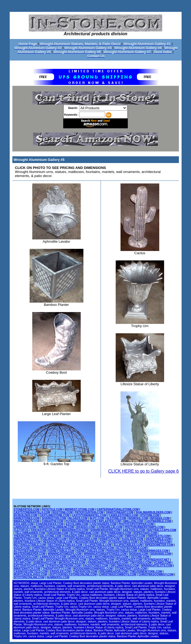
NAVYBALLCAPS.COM (162, 530)
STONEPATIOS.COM (27, 509)
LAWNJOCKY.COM (80, 557)
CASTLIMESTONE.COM (54, 515)
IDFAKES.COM (85, 527)
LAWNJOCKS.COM (26, 557)
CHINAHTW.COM (52, 521)
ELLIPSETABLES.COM (128, 545)
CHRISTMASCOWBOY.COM (156, 574)
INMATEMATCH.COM (27, 569)
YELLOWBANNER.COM (30, 533)
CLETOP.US (21, 530)
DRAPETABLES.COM (27, 542)
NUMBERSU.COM (58, 577)
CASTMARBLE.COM (158, 521)
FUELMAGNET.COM (54, 539)
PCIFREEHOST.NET (157, 560)
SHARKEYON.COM (54, 518)
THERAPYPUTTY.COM (57, 569)
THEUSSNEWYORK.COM (146, 572)
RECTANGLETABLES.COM (65, 545)
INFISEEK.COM (160, 518)
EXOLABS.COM (24, 524)
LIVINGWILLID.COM (110, 527)
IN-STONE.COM (116, 518)
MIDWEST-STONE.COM (79, 509)
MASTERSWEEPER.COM (30, 554)
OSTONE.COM (140, 557)
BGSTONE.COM (63, 512)
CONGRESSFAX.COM (50, 524)
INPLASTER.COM (110, 521)
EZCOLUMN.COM (77, 524)
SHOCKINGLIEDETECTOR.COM (66, 560)
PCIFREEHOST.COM (129, 560)
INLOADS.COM (78, 518)
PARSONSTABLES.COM (122, 551)
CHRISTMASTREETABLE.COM (52, 548)
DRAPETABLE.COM (158, 539)
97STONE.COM (150, 515)
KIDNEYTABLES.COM (90, 551)
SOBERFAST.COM (45, 563)
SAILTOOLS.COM (134, 530)
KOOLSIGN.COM (132, 539)
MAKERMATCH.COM (75, 530)
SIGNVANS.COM (161, 554)
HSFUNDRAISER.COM (83, 539)
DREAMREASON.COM (114, 572)
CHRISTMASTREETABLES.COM (93, 548)
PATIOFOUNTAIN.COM (89, 512)
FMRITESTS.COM (159, 536)
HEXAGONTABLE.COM (57, 542)
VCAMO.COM (162, 563)
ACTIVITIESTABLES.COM (30, 551)
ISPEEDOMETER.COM (159, 545)
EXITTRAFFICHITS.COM (29, 566)
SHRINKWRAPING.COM (105, 530)
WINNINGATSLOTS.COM (157, 566)
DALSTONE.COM (50, 536)
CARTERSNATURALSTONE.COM (118, 509)
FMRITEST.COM (135, 536)
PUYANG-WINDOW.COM (81, 521)
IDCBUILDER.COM (26, 515)
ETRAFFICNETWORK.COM (64, 566)
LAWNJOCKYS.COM (53, 557)
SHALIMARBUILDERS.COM (153, 512)
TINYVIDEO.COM (141, 563)
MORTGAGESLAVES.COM (30, 574)
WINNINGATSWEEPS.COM (65, 554)
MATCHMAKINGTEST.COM (111, 557)
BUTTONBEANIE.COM (85, 533)
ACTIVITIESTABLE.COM (132, 548)
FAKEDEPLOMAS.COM (108, 536)
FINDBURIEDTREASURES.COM (108, 563)
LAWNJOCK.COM (25, 527)
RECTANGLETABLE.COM (30, 545)
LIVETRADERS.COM (103, 524)
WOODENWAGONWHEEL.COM (93, 569)
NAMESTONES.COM (27, 518)
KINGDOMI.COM (58, 533)
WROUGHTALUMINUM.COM (56, 527)
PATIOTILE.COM (52, 509)
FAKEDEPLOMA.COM (77, 536)
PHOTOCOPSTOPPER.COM (136, 524)
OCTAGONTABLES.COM (155, 542)
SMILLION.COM (133, 521)
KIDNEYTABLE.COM (61, 551)
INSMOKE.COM (138, 518)
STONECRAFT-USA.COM (131, 569)
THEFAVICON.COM (85, 572)
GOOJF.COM (22, 548)
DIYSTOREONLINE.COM (29, 577)
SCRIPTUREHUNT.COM (29, 560)
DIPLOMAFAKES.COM (125, 566)
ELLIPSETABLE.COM (98, 545)
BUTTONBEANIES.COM (116, 533)
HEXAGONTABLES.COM (90, 542)
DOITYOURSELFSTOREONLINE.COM (73, 574)
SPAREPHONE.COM (101, 560)
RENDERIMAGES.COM (154, 551)
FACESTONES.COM (95, 566)
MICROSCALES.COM (72, 563)
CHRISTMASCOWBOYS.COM (118, 574)
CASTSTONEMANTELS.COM (32, 512)
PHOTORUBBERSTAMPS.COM (144, 527)
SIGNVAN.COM (138, 554)
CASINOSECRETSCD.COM (31, 572)
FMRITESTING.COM (26, 539)
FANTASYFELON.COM (45, 530)
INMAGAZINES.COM (27, 521)
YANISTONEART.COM (120, 512)
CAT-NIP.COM (22, 563)
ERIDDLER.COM (60, 572)
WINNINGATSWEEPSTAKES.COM (105, 554)
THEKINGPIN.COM (26, 536)
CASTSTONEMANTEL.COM (89, 515)
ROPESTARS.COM (145, 533)
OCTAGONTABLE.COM (123, 542)
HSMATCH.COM (109, 539)
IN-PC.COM (97, 518)
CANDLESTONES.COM (123, 515)
